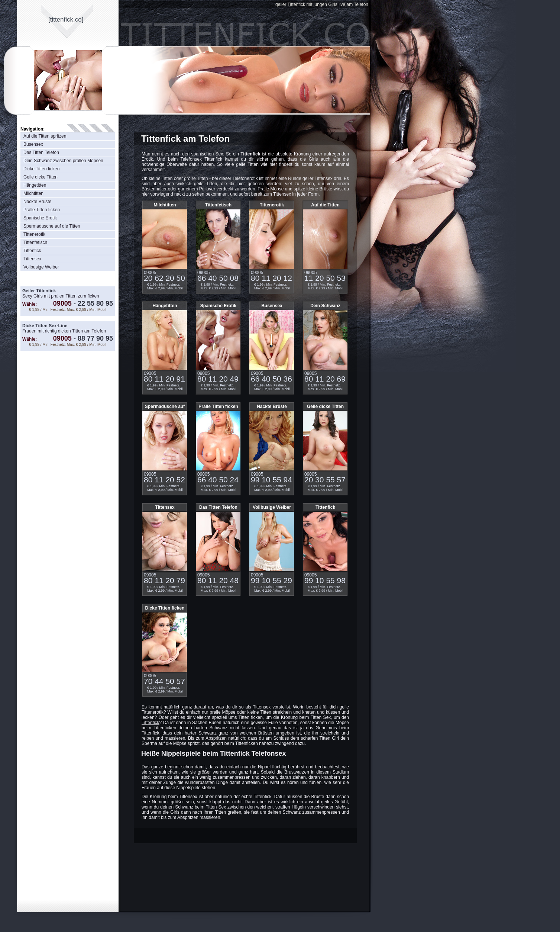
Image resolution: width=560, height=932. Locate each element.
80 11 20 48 (218, 580)
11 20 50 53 (325, 278)
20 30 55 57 (325, 480)
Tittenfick (32, 251)
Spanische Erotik (40, 218)
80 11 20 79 (164, 580)
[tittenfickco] (66, 20)
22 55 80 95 (92, 303)
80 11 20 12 (271, 278)
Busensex (33, 144)
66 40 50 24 (218, 480)
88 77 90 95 (92, 338)
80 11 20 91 (164, 379)
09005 (62, 303)
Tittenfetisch (35, 242)
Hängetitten (35, 185)
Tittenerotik (34, 234)
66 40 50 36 (271, 379)
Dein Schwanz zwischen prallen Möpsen (63, 161)
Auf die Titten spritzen (45, 136)
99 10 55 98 (325, 580)
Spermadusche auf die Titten (52, 226)
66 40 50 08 (218, 278)
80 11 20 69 (325, 379)
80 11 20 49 (218, 379)
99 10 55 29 (271, 580)
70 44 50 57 (164, 681)
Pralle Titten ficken (42, 210)
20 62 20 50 (164, 278)
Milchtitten (33, 193)
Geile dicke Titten (41, 177)
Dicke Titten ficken (41, 169)
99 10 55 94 (271, 480)
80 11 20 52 (164, 480)
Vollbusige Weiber (41, 267)
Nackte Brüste (37, 202)
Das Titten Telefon (41, 152)
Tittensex (32, 259)
